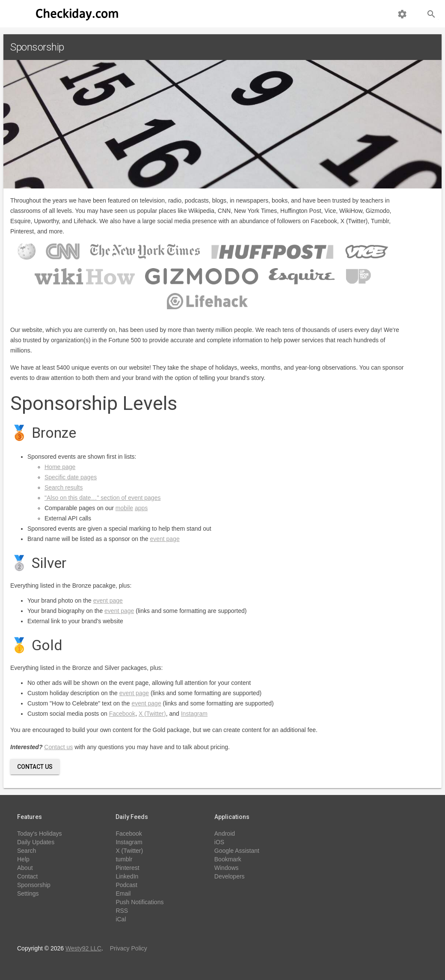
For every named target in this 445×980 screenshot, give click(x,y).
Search (27, 851)
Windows (227, 868)
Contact (27, 876)
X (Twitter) (152, 714)
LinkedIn (127, 876)
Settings (28, 893)
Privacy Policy (129, 948)
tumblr (124, 859)
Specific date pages (71, 477)
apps (141, 508)
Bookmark (228, 859)
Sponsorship (34, 885)
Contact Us (35, 767)
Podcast (126, 885)
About (25, 868)
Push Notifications (139, 902)
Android (225, 834)
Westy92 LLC (83, 948)
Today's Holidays (40, 834)
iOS (219, 842)
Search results (64, 487)
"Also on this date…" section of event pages (102, 498)
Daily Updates (36, 842)
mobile (124, 508)
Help (23, 859)
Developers (230, 876)
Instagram (194, 714)
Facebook (122, 714)
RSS (122, 911)
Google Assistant (237, 851)
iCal (121, 919)
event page (165, 539)
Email (123, 893)
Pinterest (127, 868)
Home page (60, 467)
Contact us (58, 747)
